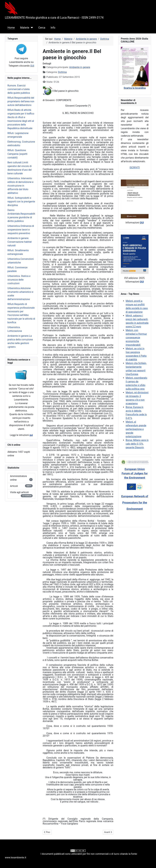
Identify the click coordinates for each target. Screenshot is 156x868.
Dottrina (62, 72)
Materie (25, 28)
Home (11, 28)
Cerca (42, 28)
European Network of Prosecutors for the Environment (135, 503)
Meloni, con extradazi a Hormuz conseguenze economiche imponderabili (136, 338)
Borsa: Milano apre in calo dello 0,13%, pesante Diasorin (137, 444)
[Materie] (31, 28)
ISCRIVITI (135, 168)
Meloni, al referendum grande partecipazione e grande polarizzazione (136, 429)
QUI (32, 66)
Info (53, 28)
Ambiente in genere (80, 67)
